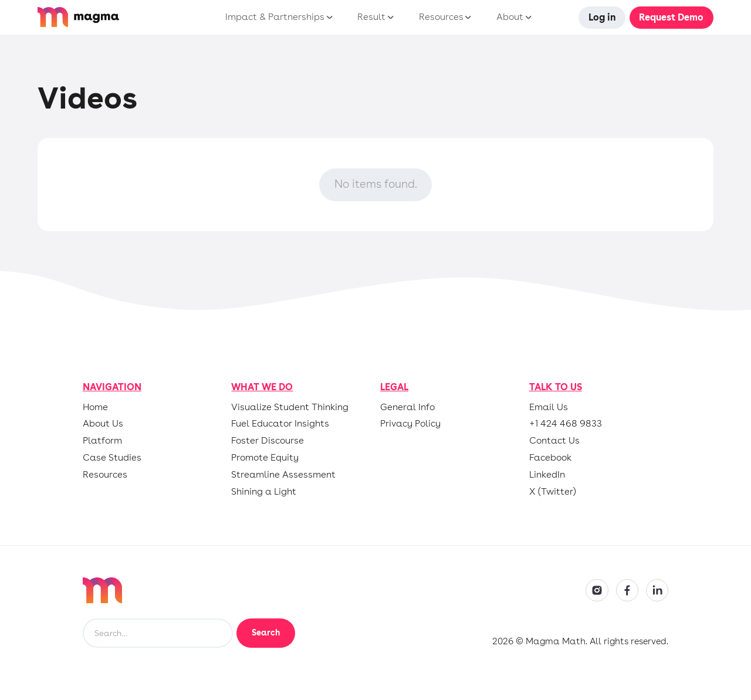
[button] (276, 18)
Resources (105, 475)
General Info (407, 407)
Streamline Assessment (283, 475)
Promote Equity (265, 458)
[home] (111, 17)
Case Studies (112, 458)
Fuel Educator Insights (280, 424)
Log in (602, 17)
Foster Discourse (268, 441)
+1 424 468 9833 (566, 424)
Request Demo (671, 17)
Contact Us (554, 441)
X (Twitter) (553, 492)
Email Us (549, 407)
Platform (102, 441)
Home (95, 407)
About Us (103, 424)
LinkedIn (547, 475)
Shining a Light (264, 492)
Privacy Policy (410, 424)
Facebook (550, 458)
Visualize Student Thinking (290, 407)
